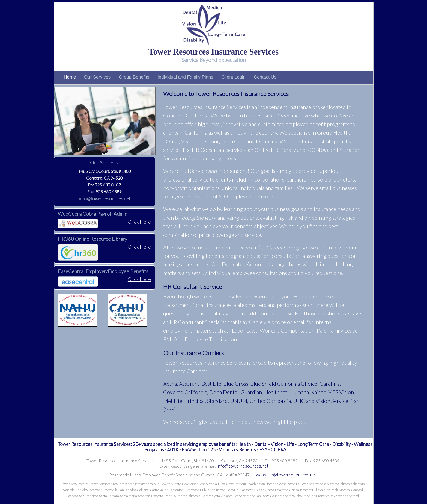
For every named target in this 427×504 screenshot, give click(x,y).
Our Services (97, 77)
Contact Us (265, 77)
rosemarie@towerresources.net (285, 475)
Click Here (139, 222)
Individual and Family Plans (185, 77)
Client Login (233, 77)
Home (70, 77)
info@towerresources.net (104, 199)
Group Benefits (134, 77)
